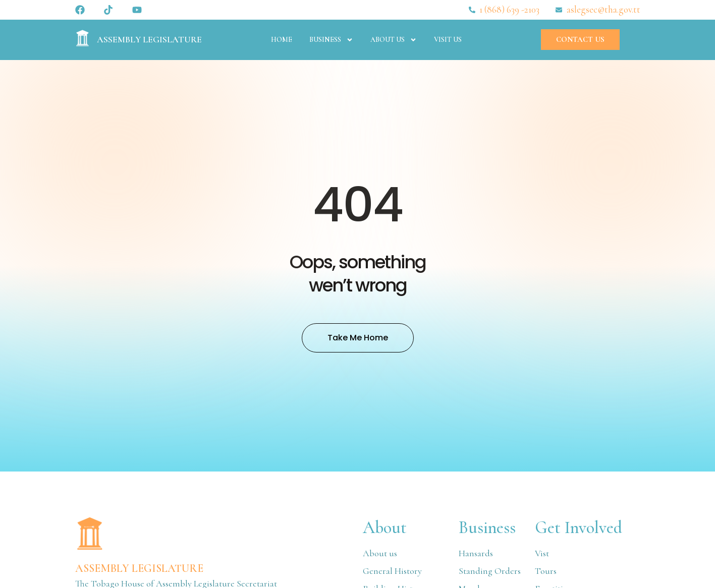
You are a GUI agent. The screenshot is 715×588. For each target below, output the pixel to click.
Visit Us (448, 40)
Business (331, 40)
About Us (394, 40)
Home (282, 40)
